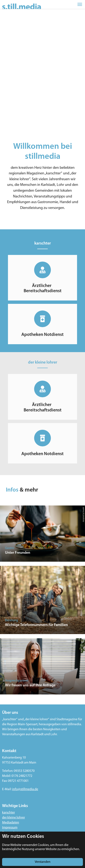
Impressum (10, 828)
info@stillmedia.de (25, 789)
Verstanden (43, 862)
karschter (8, 813)
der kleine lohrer (14, 818)
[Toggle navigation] (80, 4)
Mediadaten (11, 823)
